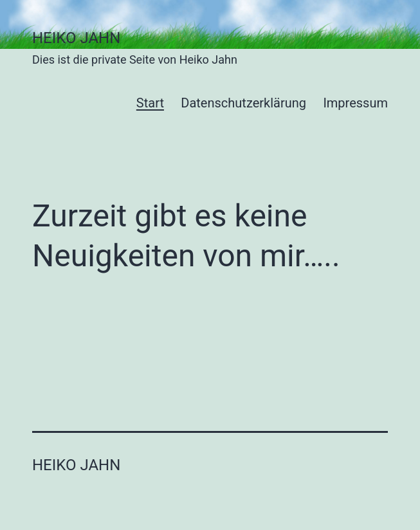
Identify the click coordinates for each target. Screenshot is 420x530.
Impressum (355, 103)
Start (150, 103)
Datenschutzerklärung (243, 103)
